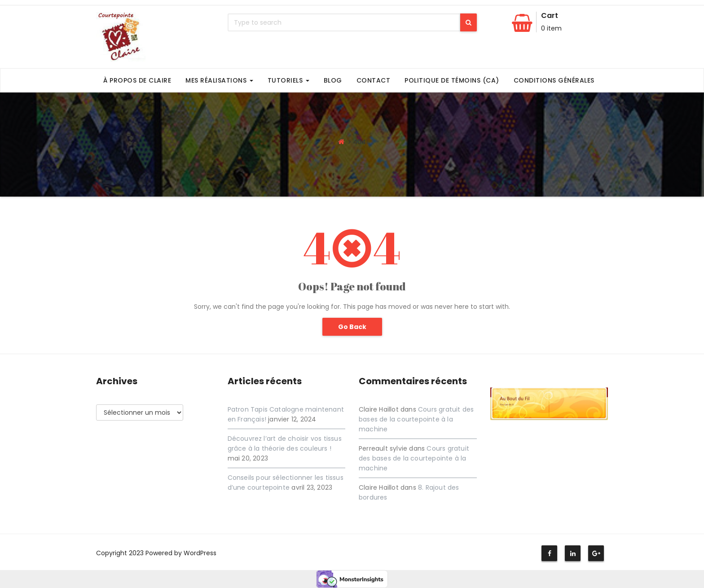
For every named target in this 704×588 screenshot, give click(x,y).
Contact (374, 80)
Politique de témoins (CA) (452, 80)
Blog (333, 80)
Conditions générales (554, 80)
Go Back (352, 327)
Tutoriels (288, 80)
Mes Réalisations (219, 80)
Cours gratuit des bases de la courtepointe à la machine (416, 419)
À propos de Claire (137, 80)
